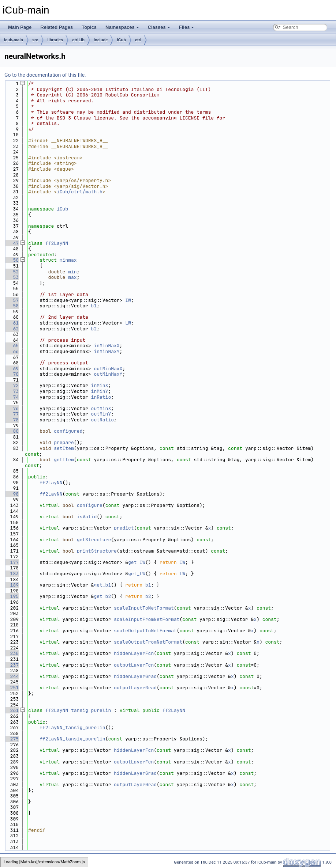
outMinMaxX (108, 369)
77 (12, 414)
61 (12, 323)
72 (12, 385)
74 (12, 397)
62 (12, 329)
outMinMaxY (108, 374)
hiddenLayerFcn (134, 653)
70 (12, 374)
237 (12, 665)
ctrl (138, 40)
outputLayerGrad (135, 688)
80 (12, 431)
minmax (68, 260)
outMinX (101, 408)
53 (12, 277)
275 (12, 739)
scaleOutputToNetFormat (145, 631)
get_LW (137, 574)
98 (12, 494)
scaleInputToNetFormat (144, 608)
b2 (94, 329)
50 (12, 260)
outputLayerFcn (134, 665)
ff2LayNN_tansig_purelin (78, 710)
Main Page (20, 27)
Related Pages (57, 27)
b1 (94, 306)
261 (12, 710)
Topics (89, 27)
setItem (64, 448)
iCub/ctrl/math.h (80, 192)
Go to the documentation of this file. (45, 75)
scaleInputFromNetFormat (147, 619)
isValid (87, 517)
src (35, 40)
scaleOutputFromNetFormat (148, 642)
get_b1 (102, 585)
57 (12, 300)
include (101, 40)
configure (90, 505)
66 (12, 351)
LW (128, 323)
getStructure (94, 540)
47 (12, 243)
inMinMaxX (107, 346)
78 (12, 420)
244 (12, 676)
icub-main (14, 40)
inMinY (100, 391)
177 (12, 562)
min (72, 272)
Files (187, 27)
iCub (121, 40)
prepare (64, 442)
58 (12, 306)
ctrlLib (78, 40)
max (72, 277)
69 (12, 369)
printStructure (97, 551)
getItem (64, 460)
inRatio (101, 397)
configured (68, 431)
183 (12, 574)
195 (12, 596)
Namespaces (122, 27)
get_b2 (102, 596)
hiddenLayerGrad (135, 676)
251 (12, 688)
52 (12, 272)
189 (12, 585)
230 (12, 653)
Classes (159, 27)
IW (128, 300)
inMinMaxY (107, 351)
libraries (55, 40)
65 (12, 346)
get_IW (137, 562)
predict (124, 528)
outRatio (102, 420)
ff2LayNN (57, 243)
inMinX (100, 385)
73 (12, 391)
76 (12, 408)
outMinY (101, 414)
